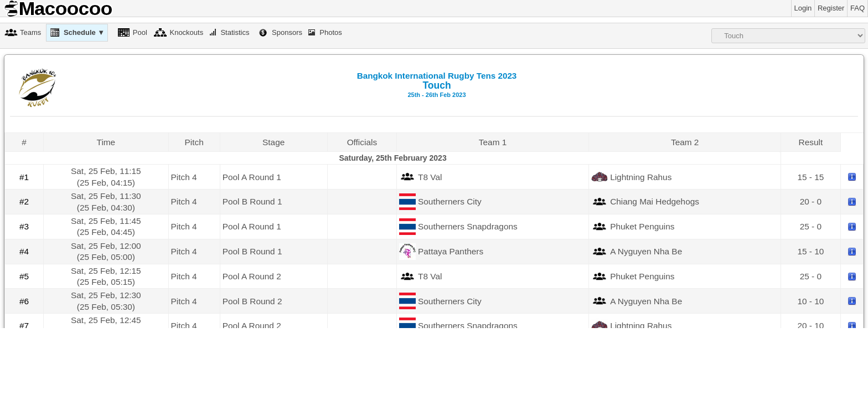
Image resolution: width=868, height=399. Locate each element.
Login (803, 8)
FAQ (857, 8)
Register (831, 8)
